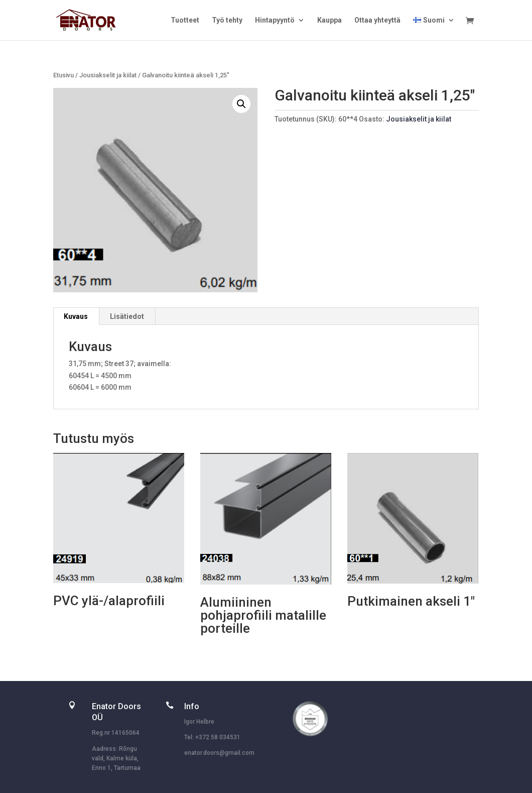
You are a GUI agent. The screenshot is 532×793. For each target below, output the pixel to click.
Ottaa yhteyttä (377, 20)
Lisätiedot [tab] (127, 316)
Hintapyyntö (275, 20)
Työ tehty (227, 20)
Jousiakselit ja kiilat (108, 75)
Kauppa (329, 20)
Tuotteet (185, 20)
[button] (241, 104)
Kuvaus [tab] (76, 316)
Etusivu (63, 75)
